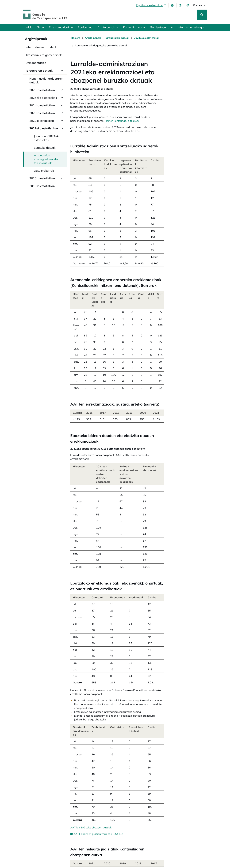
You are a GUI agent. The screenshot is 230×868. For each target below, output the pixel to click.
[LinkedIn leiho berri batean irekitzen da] (180, 5)
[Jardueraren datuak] (118, 38)
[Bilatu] (202, 15)
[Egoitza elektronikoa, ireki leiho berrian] (151, 5)
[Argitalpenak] (93, 38)
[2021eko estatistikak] (147, 38)
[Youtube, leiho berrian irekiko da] (188, 5)
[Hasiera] (76, 38)
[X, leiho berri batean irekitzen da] (172, 5)
